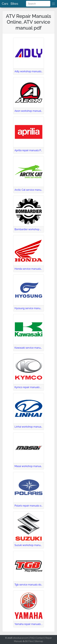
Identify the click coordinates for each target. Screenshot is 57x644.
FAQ (32, 638)
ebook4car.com (21, 638)
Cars (5, 4)
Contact (40, 638)
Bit (26, 641)
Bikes (14, 4)
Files (31, 641)
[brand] (53, 4)
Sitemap (39, 641)
